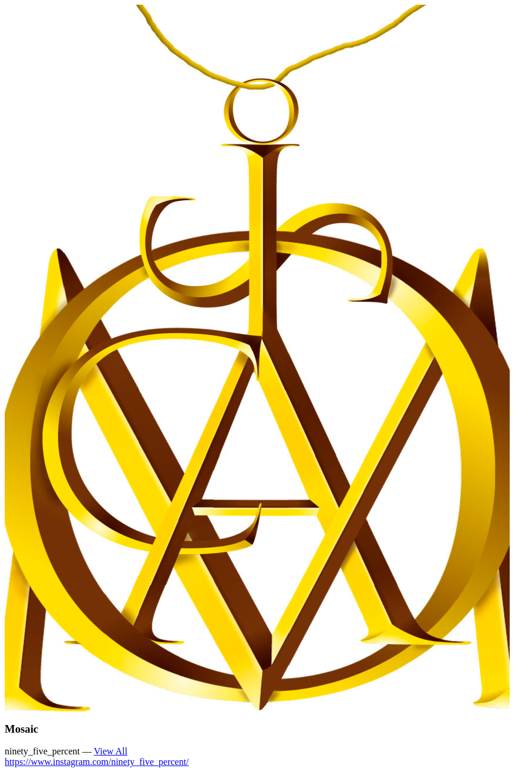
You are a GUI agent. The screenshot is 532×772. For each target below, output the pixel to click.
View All (111, 751)
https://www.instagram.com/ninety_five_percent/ (97, 762)
